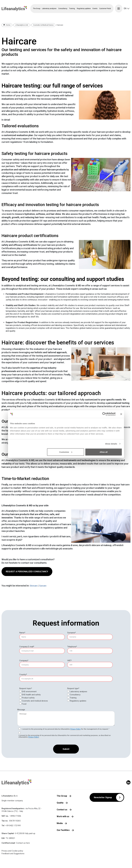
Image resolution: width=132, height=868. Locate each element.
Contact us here (23, 843)
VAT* (69, 661)
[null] (73, 689)
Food (24, 704)
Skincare (34, 586)
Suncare (43, 586)
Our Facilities (63, 830)
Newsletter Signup (103, 797)
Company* (24, 661)
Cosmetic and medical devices (35, 701)
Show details (111, 444)
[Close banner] (121, 414)
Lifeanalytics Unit (22, 25)
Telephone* (72, 647)
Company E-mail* (27, 647)
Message (21, 710)
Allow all (104, 452)
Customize (66, 452)
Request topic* (26, 688)
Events (95, 9)
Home (8, 25)
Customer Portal (105, 9)
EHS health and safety (31, 695)
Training (73, 698)
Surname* (72, 633)
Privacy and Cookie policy (12, 851)
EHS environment (29, 692)
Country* (23, 674)
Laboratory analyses (79, 692)
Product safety (28, 698)
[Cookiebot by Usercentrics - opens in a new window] (104, 414)
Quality (60, 803)
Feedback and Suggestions (13, 854)
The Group (62, 796)
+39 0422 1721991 (13, 826)
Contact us (62, 810)
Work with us (63, 816)
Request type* (73, 688)
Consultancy (75, 695)
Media (60, 823)
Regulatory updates (84, 9)
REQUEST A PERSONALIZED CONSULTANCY (27, 572)
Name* (22, 633)
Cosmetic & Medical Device (43, 25)
